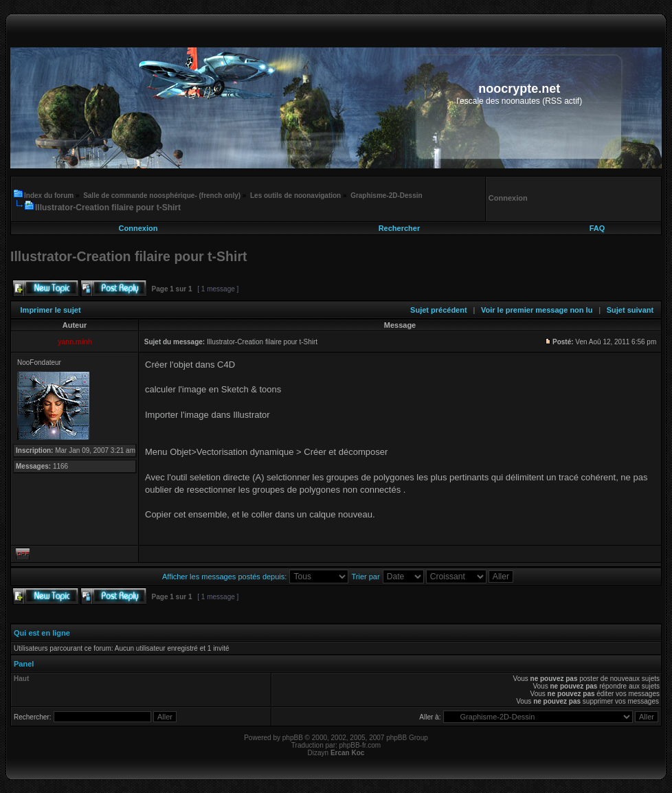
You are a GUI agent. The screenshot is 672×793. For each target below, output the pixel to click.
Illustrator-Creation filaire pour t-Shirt (108, 208)
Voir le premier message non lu (537, 310)
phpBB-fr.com (360, 745)
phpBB (293, 738)
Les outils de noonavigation (295, 196)
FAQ (597, 228)
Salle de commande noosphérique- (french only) (162, 196)
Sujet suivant (630, 310)
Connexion (138, 228)
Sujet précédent (439, 310)
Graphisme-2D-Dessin (386, 196)
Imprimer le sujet (51, 310)
